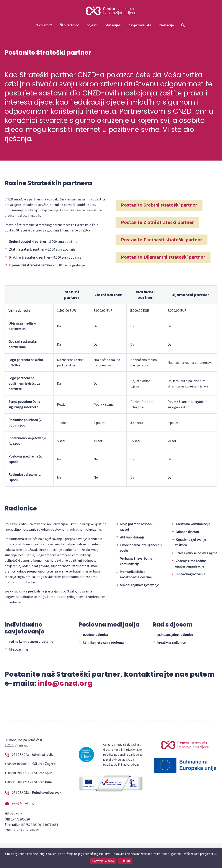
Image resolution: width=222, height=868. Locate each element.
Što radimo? (70, 25)
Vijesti (92, 25)
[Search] (183, 25)
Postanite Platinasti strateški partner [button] (162, 240)
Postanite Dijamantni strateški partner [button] (163, 257)
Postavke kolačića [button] (103, 861)
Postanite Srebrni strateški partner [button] (159, 205)
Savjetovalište (140, 25)
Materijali (113, 25)
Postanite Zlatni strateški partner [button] (157, 222)
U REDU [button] (125, 861)
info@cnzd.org (65, 683)
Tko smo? (44, 25)
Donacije (167, 25)
